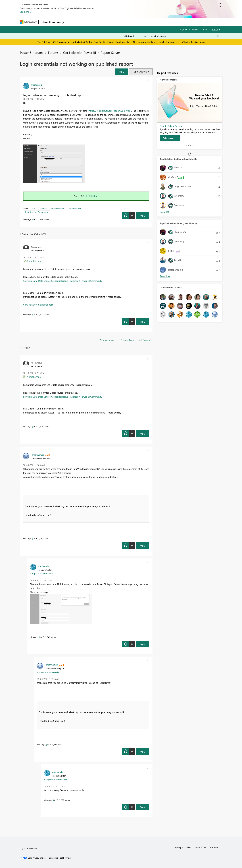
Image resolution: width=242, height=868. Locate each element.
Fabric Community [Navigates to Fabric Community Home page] (52, 22)
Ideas (97, 22)
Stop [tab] (194, 145)
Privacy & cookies (183, 847)
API (34, 208)
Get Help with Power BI (80, 52)
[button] (122, 72)
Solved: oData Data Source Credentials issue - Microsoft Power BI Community (63, 281)
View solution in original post (38, 305)
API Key (43, 208)
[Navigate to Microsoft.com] (28, 22)
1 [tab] (185, 145)
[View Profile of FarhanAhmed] (37, 455)
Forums (71, 22)
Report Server (110, 52)
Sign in (195, 29)
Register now (198, 42)
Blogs (125, 22)
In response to (42, 574)
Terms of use (200, 847)
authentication (57, 208)
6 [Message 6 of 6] (32, 315)
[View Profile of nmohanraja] (36, 85)
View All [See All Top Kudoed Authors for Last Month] (165, 276)
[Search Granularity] (135, 36)
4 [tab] (190, 145)
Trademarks (215, 847)
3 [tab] (189, 145)
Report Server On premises (37, 212)
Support (150, 22)
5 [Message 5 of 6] (53, 800)
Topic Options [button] (140, 72)
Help (205, 29)
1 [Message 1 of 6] (32, 219)
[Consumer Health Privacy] (60, 858)
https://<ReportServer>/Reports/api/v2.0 (110, 111)
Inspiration (84, 22)
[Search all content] (185, 36)
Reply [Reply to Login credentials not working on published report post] (143, 216)
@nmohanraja (34, 261)
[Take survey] (170, 138)
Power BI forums (32, 52)
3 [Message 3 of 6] (39, 637)
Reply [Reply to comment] (143, 322)
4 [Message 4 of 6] (46, 744)
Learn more (26, 12)
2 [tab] (187, 145)
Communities (111, 22)
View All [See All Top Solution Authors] (165, 212)
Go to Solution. (90, 196)
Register (183, 29)
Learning (137, 22)
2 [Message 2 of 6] (32, 538)
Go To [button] (215, 30)
